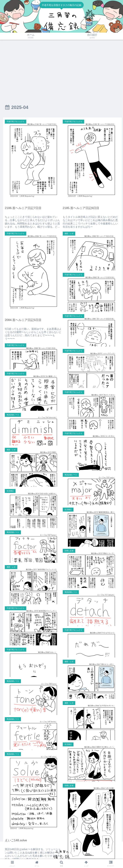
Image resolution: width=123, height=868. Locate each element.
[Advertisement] (62, 69)
